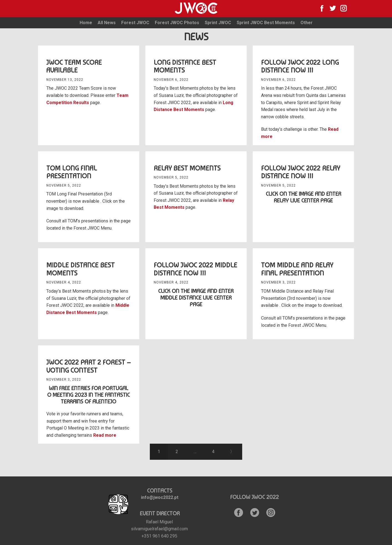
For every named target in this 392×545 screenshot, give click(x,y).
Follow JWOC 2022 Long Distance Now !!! (300, 66)
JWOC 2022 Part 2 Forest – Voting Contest (88, 366)
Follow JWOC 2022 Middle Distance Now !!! (195, 269)
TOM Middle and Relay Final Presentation (297, 269)
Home (86, 23)
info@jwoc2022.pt (160, 497)
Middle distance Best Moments (80, 269)
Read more (105, 435)
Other (307, 23)
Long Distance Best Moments (185, 66)
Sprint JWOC (218, 23)
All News (107, 23)
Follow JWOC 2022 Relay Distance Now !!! (301, 172)
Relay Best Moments (187, 168)
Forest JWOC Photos (177, 23)
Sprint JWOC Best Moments (266, 23)
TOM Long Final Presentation (72, 172)
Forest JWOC (135, 23)
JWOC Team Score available (74, 66)
